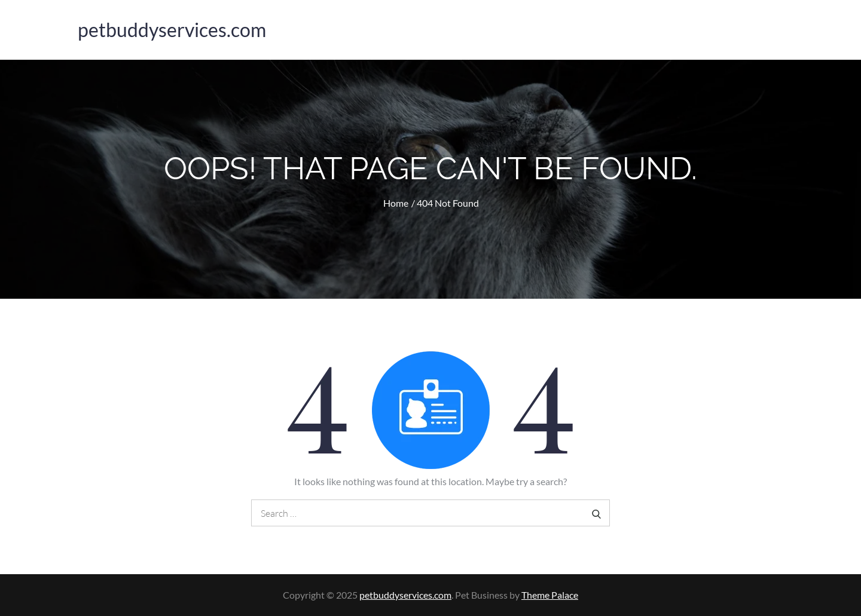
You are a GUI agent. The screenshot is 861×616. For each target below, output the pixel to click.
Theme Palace (550, 595)
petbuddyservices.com (172, 30)
